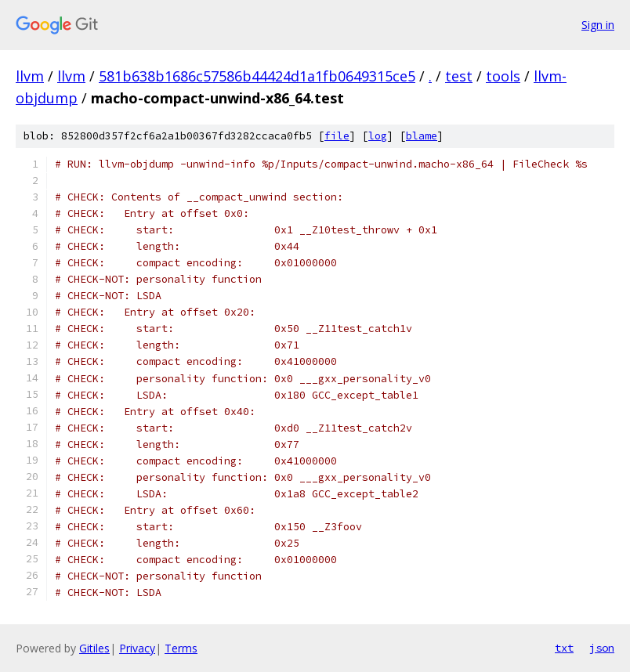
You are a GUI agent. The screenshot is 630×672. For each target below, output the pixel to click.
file (337, 136)
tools (503, 76)
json (602, 648)
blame (422, 136)
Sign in (598, 25)
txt (564, 648)
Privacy (137, 648)
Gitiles (94, 648)
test (459, 76)
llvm (30, 76)
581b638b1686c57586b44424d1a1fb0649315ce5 (257, 76)
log (378, 136)
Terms (181, 648)
